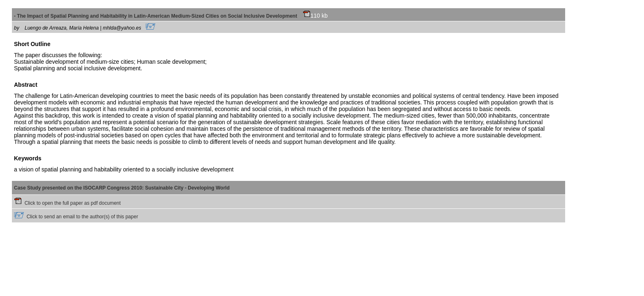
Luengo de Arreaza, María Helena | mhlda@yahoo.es (90, 28)
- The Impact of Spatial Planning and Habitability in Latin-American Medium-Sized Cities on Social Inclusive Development (162, 16)
